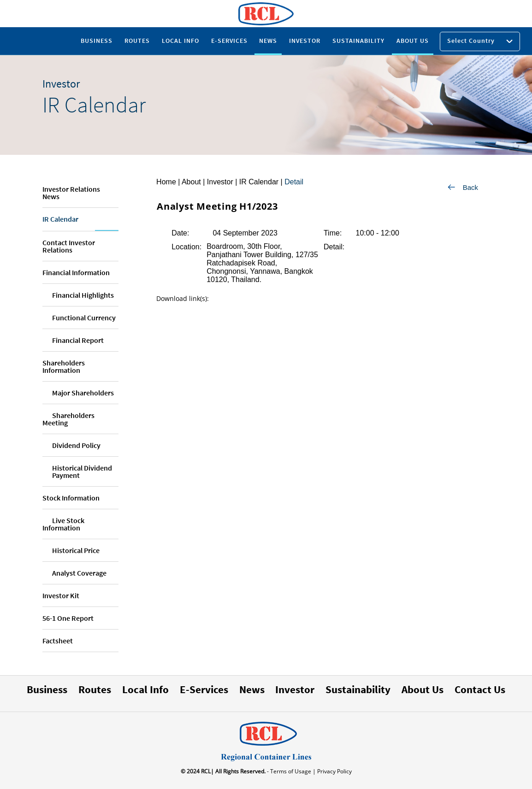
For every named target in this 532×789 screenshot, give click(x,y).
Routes (95, 689)
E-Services (204, 689)
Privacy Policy (334, 771)
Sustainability (358, 689)
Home (166, 182)
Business (47, 689)
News (252, 689)
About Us (423, 689)
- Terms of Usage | (291, 771)
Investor (295, 689)
